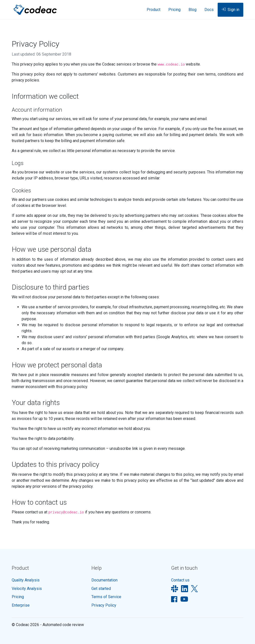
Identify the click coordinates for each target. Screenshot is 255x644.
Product (154, 10)
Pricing (174, 10)
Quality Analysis (26, 580)
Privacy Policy (104, 605)
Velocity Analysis (27, 589)
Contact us (180, 580)
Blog (192, 10)
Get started (101, 589)
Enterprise (21, 605)
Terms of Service (106, 597)
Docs (209, 10)
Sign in (230, 10)
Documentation (104, 580)
